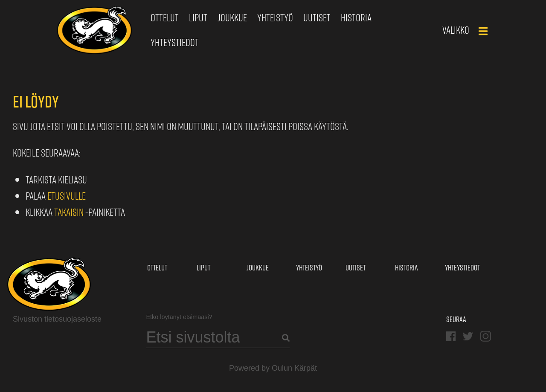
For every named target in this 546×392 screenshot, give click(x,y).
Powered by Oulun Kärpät (273, 368)
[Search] (218, 338)
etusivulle (67, 196)
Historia (356, 17)
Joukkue (232, 17)
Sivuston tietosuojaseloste (57, 319)
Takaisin (69, 212)
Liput (198, 17)
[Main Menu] (483, 31)
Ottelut (165, 17)
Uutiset (317, 17)
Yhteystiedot (175, 42)
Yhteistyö (275, 17)
